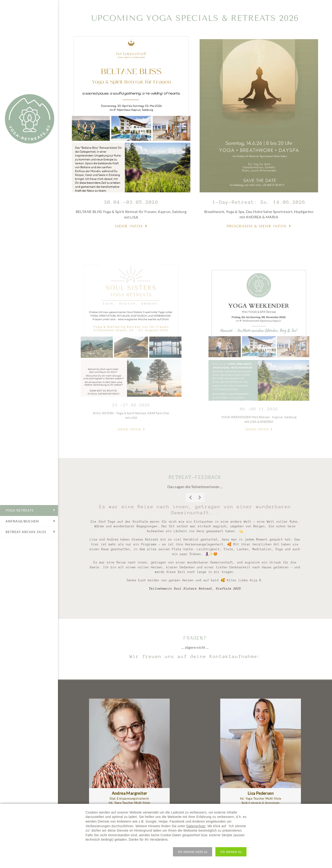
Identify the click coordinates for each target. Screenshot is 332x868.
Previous (190, 497)
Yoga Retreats (29, 119)
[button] (193, 852)
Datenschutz (196, 826)
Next (200, 497)
